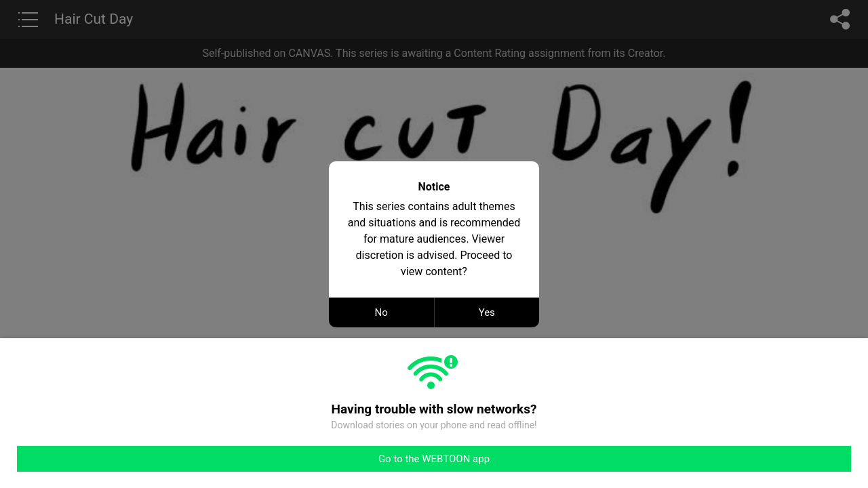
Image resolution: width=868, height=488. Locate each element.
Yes (487, 312)
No (381, 312)
